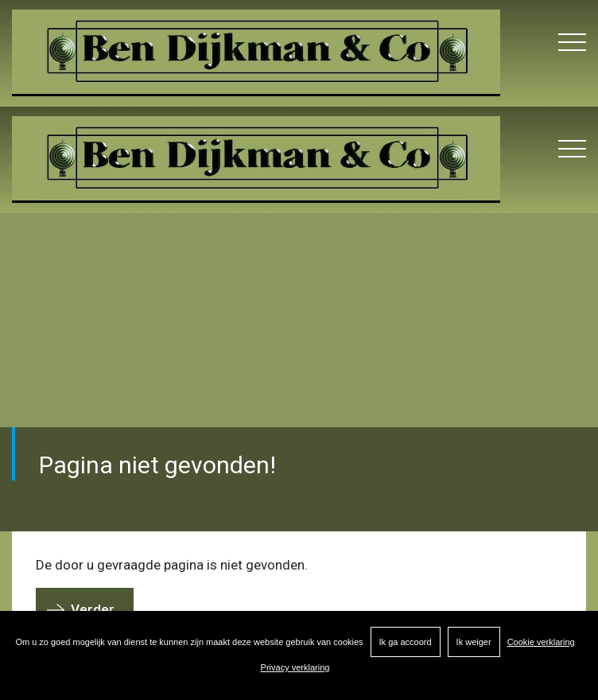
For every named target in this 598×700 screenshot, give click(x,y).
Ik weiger (474, 642)
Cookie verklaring (541, 642)
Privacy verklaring (295, 667)
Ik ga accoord (406, 642)
